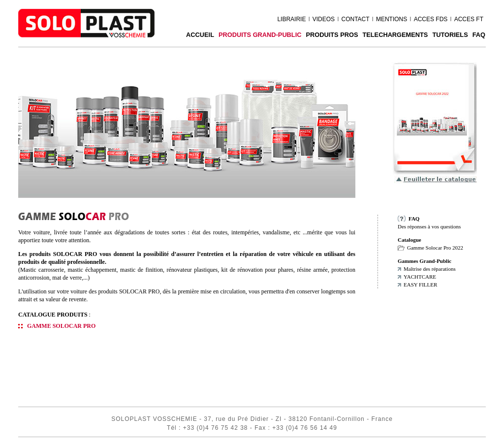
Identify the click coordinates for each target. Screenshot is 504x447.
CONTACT (355, 19)
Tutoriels (450, 35)
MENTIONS (392, 19)
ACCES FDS (431, 19)
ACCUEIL (200, 35)
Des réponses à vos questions (429, 226)
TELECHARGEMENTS (395, 35)
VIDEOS (324, 19)
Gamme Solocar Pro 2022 (435, 248)
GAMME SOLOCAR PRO (61, 326)
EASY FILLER (420, 285)
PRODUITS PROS (332, 35)
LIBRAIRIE (291, 19)
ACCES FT (469, 19)
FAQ (479, 35)
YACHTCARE (420, 277)
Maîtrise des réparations (430, 269)
